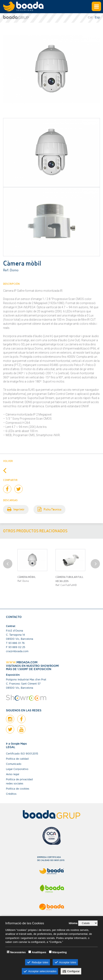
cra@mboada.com (17, 651)
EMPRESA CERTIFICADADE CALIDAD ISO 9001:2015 (51, 859)
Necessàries (18, 952)
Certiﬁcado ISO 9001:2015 (22, 754)
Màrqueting (59, 952)
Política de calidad (17, 759)
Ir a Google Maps (16, 744)
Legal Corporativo (17, 769)
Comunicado (14, 764)
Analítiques (39, 952)
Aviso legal (13, 774)
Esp (97, 18)
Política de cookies (18, 789)
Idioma (73, 923)
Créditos (11, 794)
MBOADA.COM (27, 662)
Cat (90, 18)
